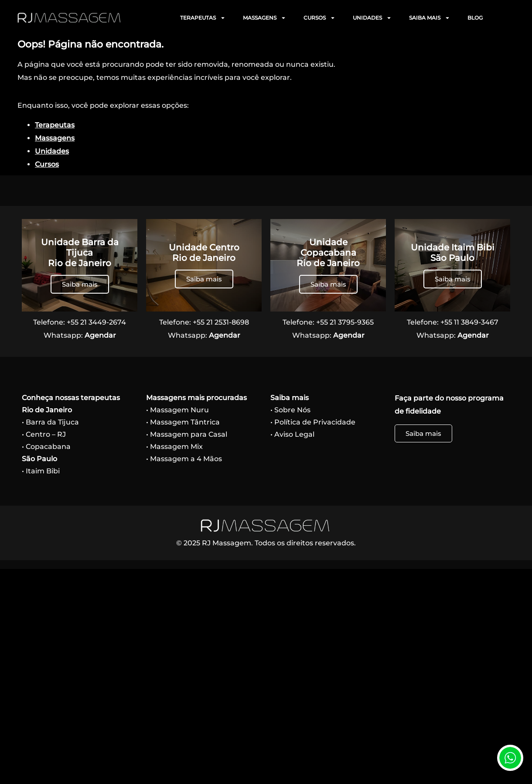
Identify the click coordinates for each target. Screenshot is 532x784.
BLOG (475, 18)
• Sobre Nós (290, 410)
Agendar (100, 335)
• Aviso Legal (292, 434)
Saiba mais (80, 284)
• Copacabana (46, 447)
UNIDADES (372, 18)
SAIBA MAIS (430, 18)
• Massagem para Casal (187, 434)
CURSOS (319, 18)
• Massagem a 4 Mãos (184, 459)
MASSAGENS (264, 18)
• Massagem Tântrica (183, 422)
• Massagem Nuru (177, 410)
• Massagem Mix (174, 447)
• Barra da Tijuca (50, 422)
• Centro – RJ (44, 434)
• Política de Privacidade (313, 422)
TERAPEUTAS (203, 18)
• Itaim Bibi (41, 471)
